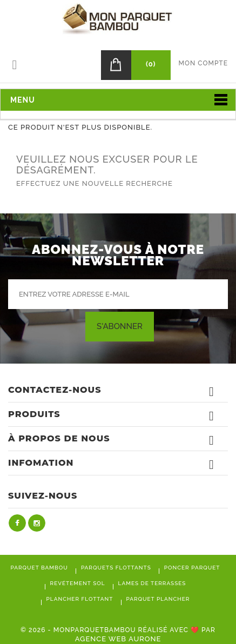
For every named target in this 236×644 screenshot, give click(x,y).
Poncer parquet (192, 568)
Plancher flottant (80, 599)
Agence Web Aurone (118, 639)
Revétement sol (78, 583)
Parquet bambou (39, 568)
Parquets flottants (116, 568)
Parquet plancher (158, 599)
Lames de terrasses (152, 583)
